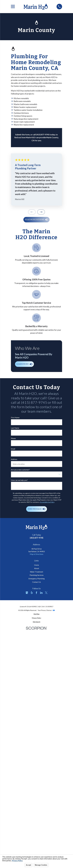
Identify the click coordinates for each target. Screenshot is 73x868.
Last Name (15, 428)
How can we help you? (19, 480)
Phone (13, 438)
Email (13, 449)
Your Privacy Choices (46, 610)
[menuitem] (36, 614)
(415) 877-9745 (37, 538)
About (37, 568)
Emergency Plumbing (37, 579)
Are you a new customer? (20, 470)
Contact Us (37, 582)
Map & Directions (37, 554)
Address (14, 459)
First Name (15, 418)
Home (36, 565)
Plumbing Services (37, 575)
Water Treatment (36, 572)
